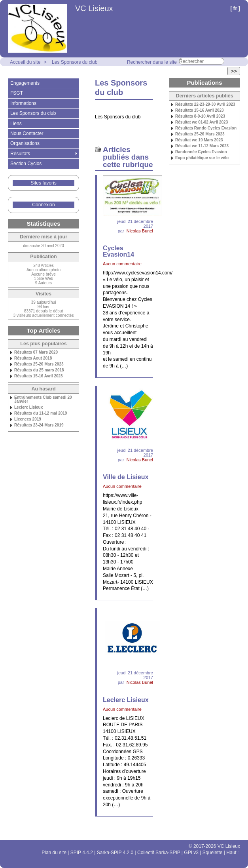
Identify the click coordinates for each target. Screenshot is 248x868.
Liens (16, 124)
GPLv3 (191, 853)
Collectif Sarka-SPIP (159, 853)
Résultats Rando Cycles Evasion (206, 128)
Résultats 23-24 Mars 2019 (39, 425)
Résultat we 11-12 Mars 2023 (202, 146)
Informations (23, 103)
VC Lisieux (94, 8)
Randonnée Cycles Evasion (201, 152)
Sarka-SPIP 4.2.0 (115, 853)
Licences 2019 (28, 419)
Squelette (213, 853)
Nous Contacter (27, 133)
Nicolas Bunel (140, 231)
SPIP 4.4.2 (82, 853)
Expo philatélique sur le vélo (202, 158)
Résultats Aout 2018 (33, 358)
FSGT (17, 93)
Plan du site (54, 853)
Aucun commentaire (122, 264)
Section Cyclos (26, 164)
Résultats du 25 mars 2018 (39, 370)
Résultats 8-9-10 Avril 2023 (200, 116)
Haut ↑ (233, 853)
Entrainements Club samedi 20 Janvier (43, 400)
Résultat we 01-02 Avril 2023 (202, 122)
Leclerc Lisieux (28, 407)
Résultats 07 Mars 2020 (36, 352)
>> (234, 71)
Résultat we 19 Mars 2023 (199, 140)
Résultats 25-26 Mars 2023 (39, 364)
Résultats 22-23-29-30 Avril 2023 (205, 105)
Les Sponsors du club (75, 62)
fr (235, 8)
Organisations (25, 143)
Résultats (20, 154)
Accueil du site (25, 62)
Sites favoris (43, 183)
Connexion (43, 205)
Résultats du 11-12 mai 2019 (41, 413)
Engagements (25, 83)
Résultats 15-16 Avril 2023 (39, 376)
